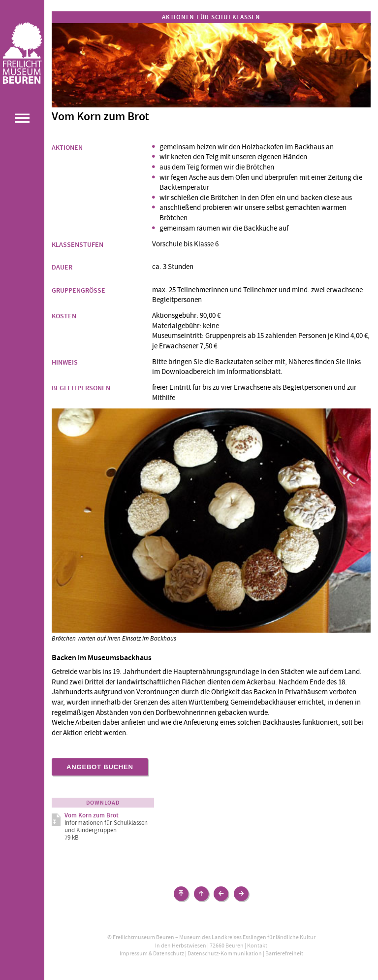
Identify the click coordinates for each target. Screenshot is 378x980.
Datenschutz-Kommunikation (225, 953)
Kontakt (257, 946)
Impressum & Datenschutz (152, 953)
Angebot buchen (100, 767)
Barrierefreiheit (284, 953)
